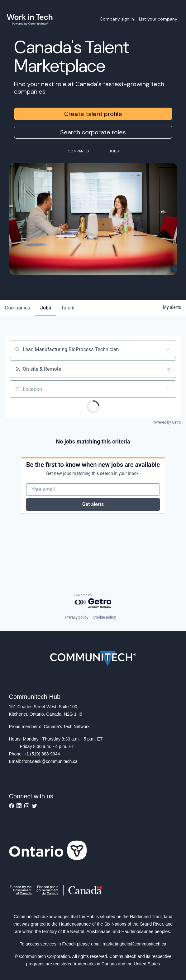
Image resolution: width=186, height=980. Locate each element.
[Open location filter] (168, 389)
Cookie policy (105, 617)
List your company (158, 19)
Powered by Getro (166, 422)
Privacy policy (77, 617)
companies (18, 308)
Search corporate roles (93, 132)
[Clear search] (168, 349)
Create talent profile (93, 114)
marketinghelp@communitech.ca (135, 944)
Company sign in (117, 19)
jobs (46, 308)
